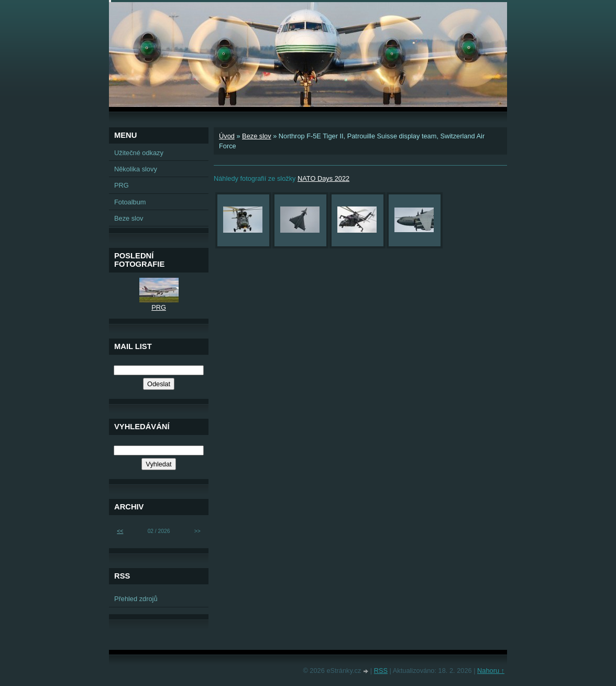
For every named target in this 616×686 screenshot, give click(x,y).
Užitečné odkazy (139, 153)
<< (120, 531)
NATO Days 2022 (323, 178)
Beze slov (256, 136)
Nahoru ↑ (491, 671)
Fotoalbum (130, 202)
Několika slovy (136, 169)
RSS (381, 671)
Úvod (227, 136)
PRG (122, 185)
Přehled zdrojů (136, 599)
